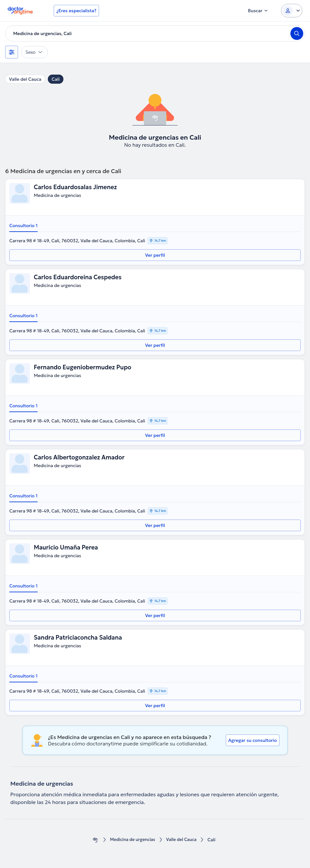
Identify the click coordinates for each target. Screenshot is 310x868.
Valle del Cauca (25, 79)
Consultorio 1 (23, 226)
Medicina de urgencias (132, 840)
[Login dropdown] (292, 11)
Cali (56, 79)
